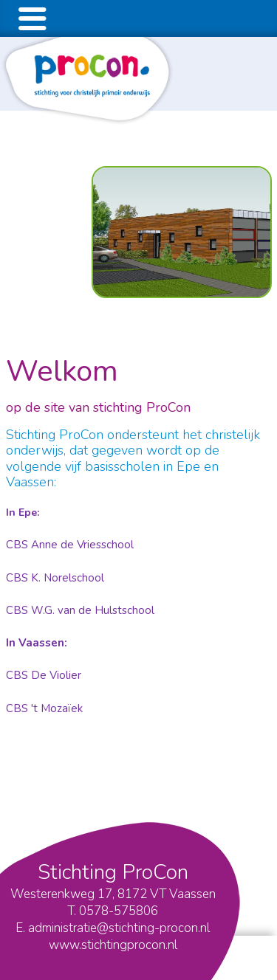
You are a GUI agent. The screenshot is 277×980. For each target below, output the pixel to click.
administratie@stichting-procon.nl (119, 928)
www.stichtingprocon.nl (113, 945)
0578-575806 (119, 911)
